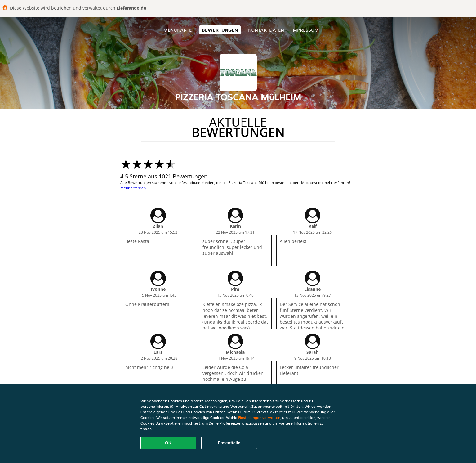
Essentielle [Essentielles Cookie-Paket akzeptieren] (229, 443)
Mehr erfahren (133, 188)
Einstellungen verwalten (259, 418)
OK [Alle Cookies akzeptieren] (168, 443)
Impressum (305, 30)
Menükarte (178, 30)
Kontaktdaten (266, 30)
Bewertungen (220, 30)
